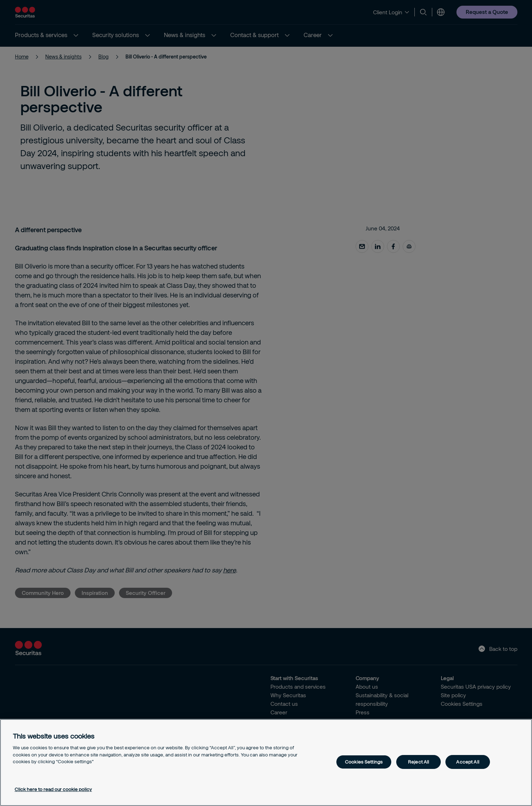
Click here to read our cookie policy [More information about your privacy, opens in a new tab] (53, 789)
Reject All (419, 762)
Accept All (468, 762)
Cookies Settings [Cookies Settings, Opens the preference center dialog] (364, 762)
